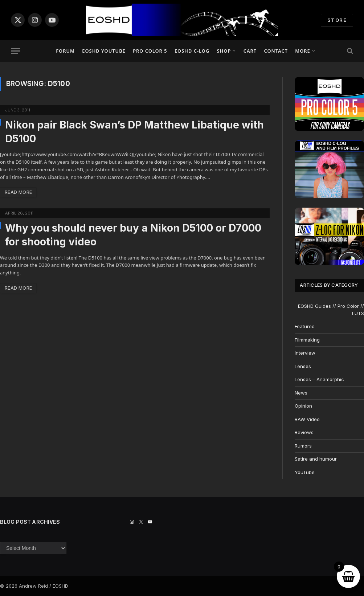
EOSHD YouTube (104, 51)
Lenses (303, 366)
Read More (18, 192)
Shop (224, 51)
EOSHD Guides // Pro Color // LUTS (331, 310)
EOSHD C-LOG (192, 51)
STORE (337, 20)
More (302, 51)
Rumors (303, 446)
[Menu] (16, 51)
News (301, 393)
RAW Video (307, 419)
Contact (276, 51)
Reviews (304, 432)
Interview (305, 353)
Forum (65, 51)
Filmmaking (307, 340)
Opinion (303, 406)
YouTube (305, 472)
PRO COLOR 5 (150, 51)
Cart (250, 51)
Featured (305, 326)
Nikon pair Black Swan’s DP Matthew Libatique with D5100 (134, 132)
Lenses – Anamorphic (319, 379)
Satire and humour (316, 459)
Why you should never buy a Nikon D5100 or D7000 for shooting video (133, 235)
